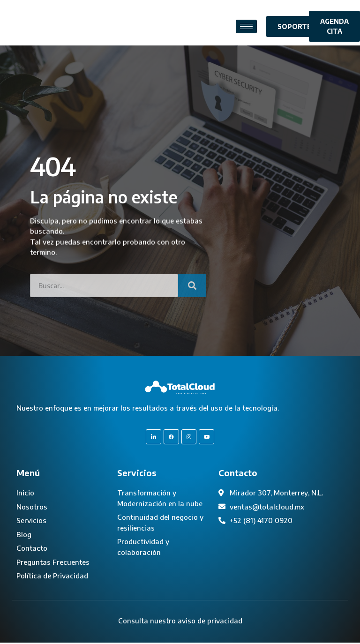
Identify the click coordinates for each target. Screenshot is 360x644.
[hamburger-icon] (246, 26)
